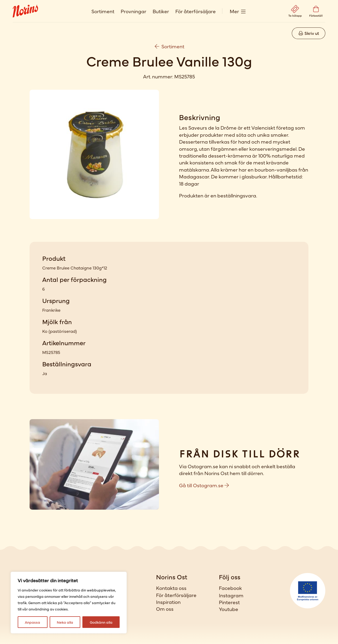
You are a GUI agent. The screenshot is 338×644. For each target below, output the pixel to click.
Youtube (229, 609)
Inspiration (168, 602)
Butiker (161, 11)
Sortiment (103, 11)
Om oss (165, 609)
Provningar (133, 11)
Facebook (230, 588)
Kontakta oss (171, 588)
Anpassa (32, 622)
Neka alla (65, 622)
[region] (69, 603)
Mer (234, 11)
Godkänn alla (101, 622)
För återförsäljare (196, 11)
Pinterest (229, 602)
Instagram (231, 595)
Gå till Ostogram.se (204, 485)
